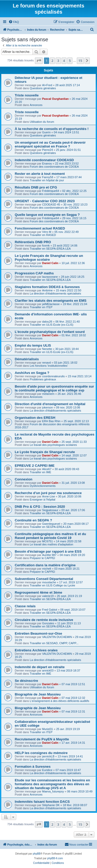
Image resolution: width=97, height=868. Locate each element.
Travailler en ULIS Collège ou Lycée (52, 585)
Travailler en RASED (43, 235)
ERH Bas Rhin (51, 421)
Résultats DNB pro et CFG (36, 187)
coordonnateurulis (53, 376)
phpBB (37, 854)
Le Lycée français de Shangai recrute (45, 452)
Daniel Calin (50, 263)
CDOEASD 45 (51, 204)
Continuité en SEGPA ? (33, 520)
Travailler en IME (40, 472)
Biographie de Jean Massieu (38, 694)
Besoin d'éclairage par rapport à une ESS (48, 551)
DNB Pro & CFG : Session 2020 (40, 507)
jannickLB (48, 756)
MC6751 (48, 541)
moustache (49, 582)
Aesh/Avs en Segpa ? (32, 373)
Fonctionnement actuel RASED (40, 228)
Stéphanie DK (51, 805)
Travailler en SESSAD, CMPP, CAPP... (54, 643)
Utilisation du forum (42, 122)
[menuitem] (14, 22)
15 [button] (80, 61)
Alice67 (47, 469)
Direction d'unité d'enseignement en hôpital (50, 404)
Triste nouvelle (27, 95)
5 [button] (70, 61)
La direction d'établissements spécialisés (55, 293)
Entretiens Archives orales (36, 650)
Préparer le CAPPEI (42, 558)
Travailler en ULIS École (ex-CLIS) (51, 325)
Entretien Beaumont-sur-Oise (38, 633)
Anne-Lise (49, 496)
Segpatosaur (50, 510)
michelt (47, 569)
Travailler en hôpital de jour (47, 180)
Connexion (24, 479)
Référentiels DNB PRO (33, 242)
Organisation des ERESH (35, 418)
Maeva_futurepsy (53, 791)
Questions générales (43, 88)
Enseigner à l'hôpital (43, 499)
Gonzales (48, 623)
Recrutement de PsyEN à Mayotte (42, 739)
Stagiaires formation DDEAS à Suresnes (47, 287)
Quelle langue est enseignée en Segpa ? (47, 215)
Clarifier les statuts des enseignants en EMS (51, 301)
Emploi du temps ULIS (33, 345)
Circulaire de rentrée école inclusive (44, 620)
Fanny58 (48, 177)
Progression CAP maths (34, 273)
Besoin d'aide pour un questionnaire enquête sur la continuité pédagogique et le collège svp (54, 388)
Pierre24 (48, 150)
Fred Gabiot (50, 610)
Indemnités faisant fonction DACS (42, 802)
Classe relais (25, 606)
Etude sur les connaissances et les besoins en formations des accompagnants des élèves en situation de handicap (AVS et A (52, 784)
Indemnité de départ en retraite (40, 667)
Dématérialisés (27, 359)
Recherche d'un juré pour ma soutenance (48, 493)
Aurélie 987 (49, 555)
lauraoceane (50, 277)
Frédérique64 (51, 191)
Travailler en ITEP (41, 307)
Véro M (47, 232)
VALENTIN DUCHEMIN (57, 637)
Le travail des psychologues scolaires (53, 445)
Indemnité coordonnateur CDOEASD (44, 160)
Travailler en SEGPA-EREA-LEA (50, 249)
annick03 (48, 670)
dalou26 (47, 322)
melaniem (48, 394)
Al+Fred (47, 85)
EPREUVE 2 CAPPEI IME (35, 466)
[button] (39, 61)
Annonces (36, 105)
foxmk (46, 245)
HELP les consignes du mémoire (41, 753)
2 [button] (52, 61)
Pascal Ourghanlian (55, 99)
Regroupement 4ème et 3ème (38, 592)
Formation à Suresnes (33, 767)
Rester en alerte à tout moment (40, 174)
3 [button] (58, 61)
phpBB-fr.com (55, 858)
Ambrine (47, 290)
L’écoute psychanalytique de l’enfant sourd (50, 332)
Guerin (46, 132)
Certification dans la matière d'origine (45, 565)
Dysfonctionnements (43, 486)
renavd (47, 363)
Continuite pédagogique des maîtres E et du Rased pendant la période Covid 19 (50, 536)
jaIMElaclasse (51, 304)
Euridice (47, 770)
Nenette (47, 349)
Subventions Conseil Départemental (44, 579)
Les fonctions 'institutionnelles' (49, 366)
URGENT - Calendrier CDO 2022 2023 (45, 201)
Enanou (47, 163)
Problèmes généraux (43, 379)
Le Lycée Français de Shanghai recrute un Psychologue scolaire (49, 258)
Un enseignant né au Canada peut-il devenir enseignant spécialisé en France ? (50, 144)
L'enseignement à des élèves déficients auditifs (59, 701)
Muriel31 (48, 729)
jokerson (48, 407)
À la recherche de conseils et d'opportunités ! (52, 129)
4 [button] (64, 61)
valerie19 (48, 596)
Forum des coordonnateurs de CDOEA (54, 167)
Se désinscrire (26, 681)
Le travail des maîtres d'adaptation (51, 544)
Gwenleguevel (51, 524)
